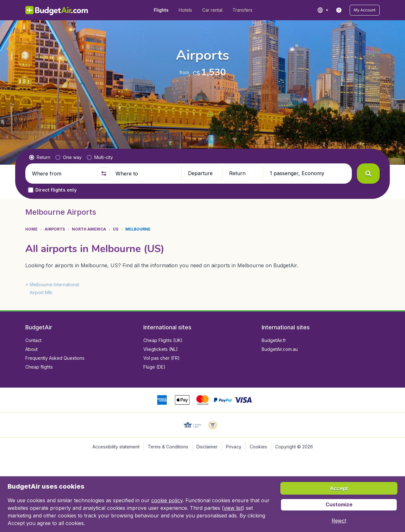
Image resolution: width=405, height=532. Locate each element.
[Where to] (146, 174)
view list (233, 508)
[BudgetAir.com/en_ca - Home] (57, 10)
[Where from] (62, 174)
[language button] (323, 10)
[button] (365, 10)
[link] (339, 10)
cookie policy (167, 500)
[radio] (40, 157)
